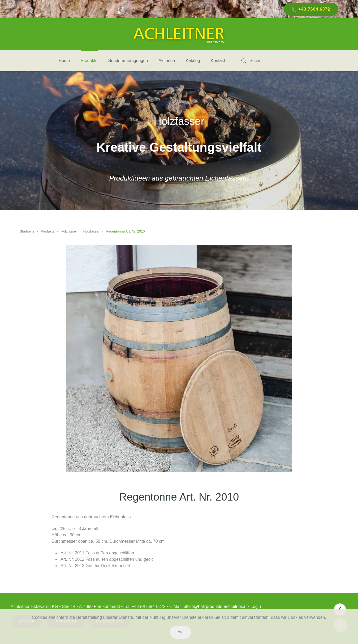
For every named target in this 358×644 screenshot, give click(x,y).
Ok (180, 632)
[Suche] (268, 61)
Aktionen (167, 61)
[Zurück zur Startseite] (179, 34)
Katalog (193, 61)
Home (64, 61)
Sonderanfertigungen (128, 61)
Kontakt (218, 61)
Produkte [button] (89, 61)
